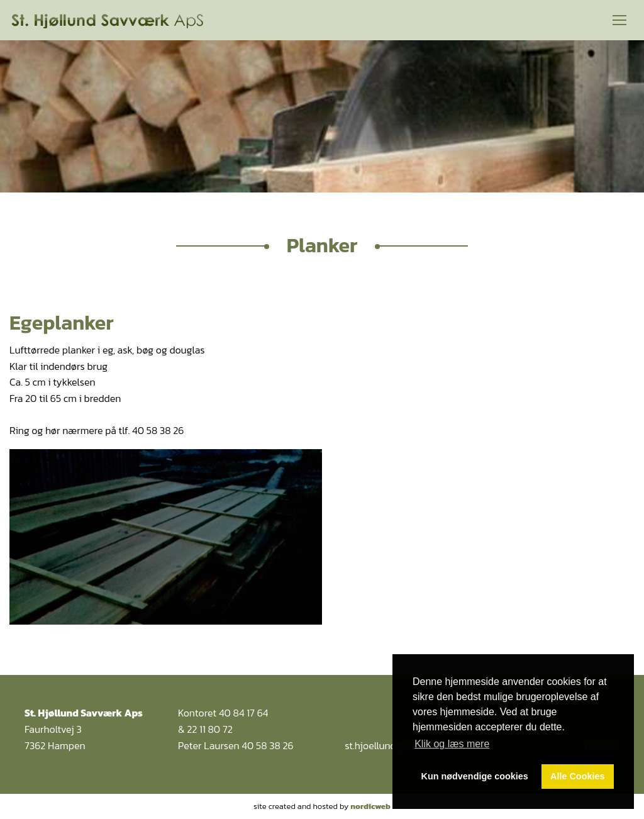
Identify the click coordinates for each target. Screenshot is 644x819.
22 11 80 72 (210, 729)
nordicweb (370, 806)
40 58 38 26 (267, 745)
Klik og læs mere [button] (452, 744)
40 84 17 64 (244, 713)
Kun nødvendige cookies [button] (475, 776)
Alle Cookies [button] (577, 776)
